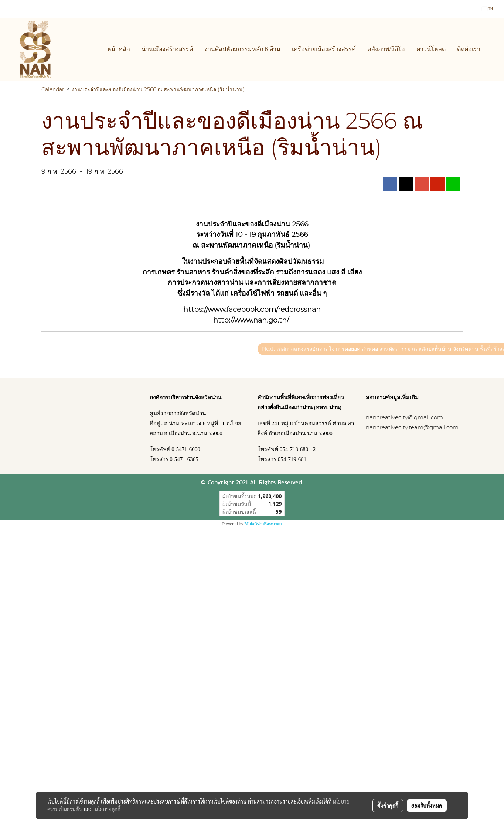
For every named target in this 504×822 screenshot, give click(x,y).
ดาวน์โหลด (431, 49)
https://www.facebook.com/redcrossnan (252, 309)
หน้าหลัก (119, 49)
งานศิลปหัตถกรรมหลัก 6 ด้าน (243, 49)
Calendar (53, 89)
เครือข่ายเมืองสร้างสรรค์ (324, 49)
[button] (493, 49)
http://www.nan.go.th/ (251, 320)
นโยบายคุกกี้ (108, 809)
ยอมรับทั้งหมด (427, 805)
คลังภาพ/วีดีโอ (386, 49)
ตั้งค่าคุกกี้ (388, 805)
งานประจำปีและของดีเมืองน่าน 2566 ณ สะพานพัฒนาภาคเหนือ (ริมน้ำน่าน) (158, 89)
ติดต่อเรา (469, 49)
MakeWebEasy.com (263, 524)
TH (488, 9)
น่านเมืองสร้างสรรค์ (167, 49)
